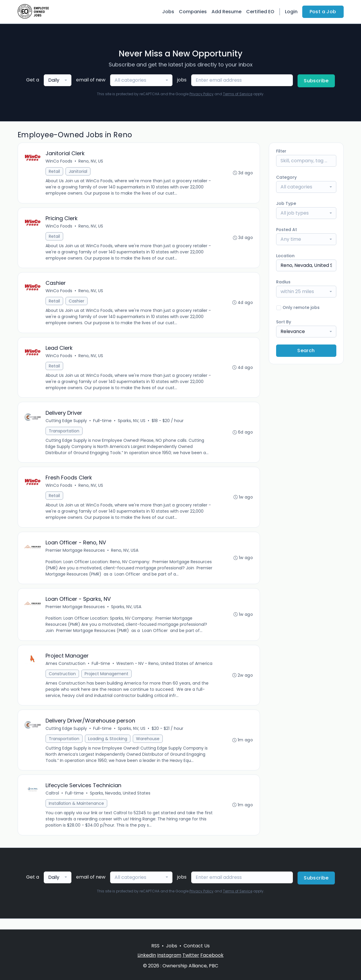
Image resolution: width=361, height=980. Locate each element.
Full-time (103, 425)
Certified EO (260, 12)
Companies (193, 12)
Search (306, 351)
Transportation (65, 435)
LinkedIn (147, 955)
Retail (55, 172)
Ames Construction (66, 672)
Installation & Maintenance (77, 814)
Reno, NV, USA (125, 557)
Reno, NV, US (91, 162)
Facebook (212, 955)
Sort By (284, 322)
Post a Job (323, 12)
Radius (283, 282)
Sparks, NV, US (132, 425)
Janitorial (79, 172)
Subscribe (316, 81)
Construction (63, 682)
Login (291, 12)
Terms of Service (238, 94)
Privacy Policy (202, 94)
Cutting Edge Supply (67, 425)
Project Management (107, 682)
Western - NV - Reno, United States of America (165, 672)
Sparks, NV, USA (127, 614)
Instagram (169, 955)
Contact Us (197, 946)
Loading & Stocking (108, 748)
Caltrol (53, 804)
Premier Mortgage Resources (76, 557)
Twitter (191, 955)
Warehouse (148, 748)
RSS (155, 946)
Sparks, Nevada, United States (121, 804)
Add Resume (226, 12)
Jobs (168, 12)
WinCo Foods (59, 162)
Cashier (77, 304)
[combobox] (58, 80)
